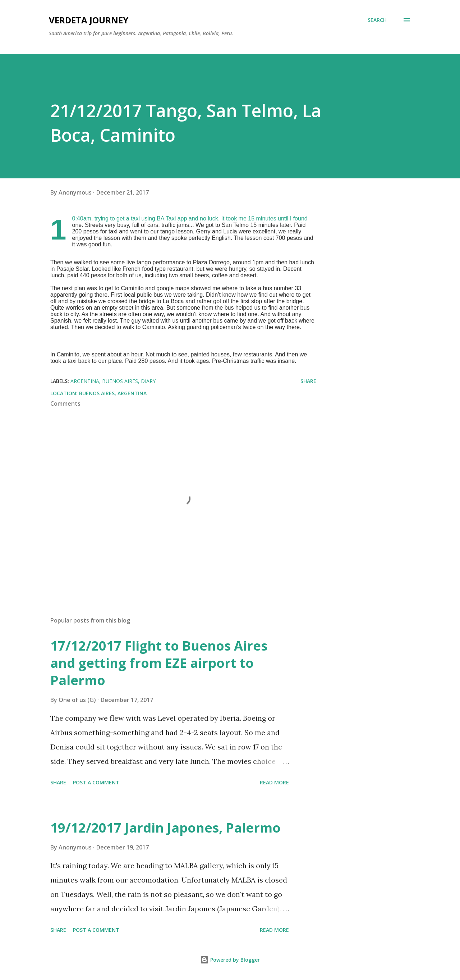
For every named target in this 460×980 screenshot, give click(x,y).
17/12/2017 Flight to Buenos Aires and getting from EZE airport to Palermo (159, 663)
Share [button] (308, 381)
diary (148, 381)
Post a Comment (96, 782)
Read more (274, 782)
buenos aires (120, 381)
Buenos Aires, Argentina (113, 393)
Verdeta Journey (89, 20)
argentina (85, 381)
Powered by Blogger (230, 960)
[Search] (377, 20)
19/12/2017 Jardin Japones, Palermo (165, 828)
